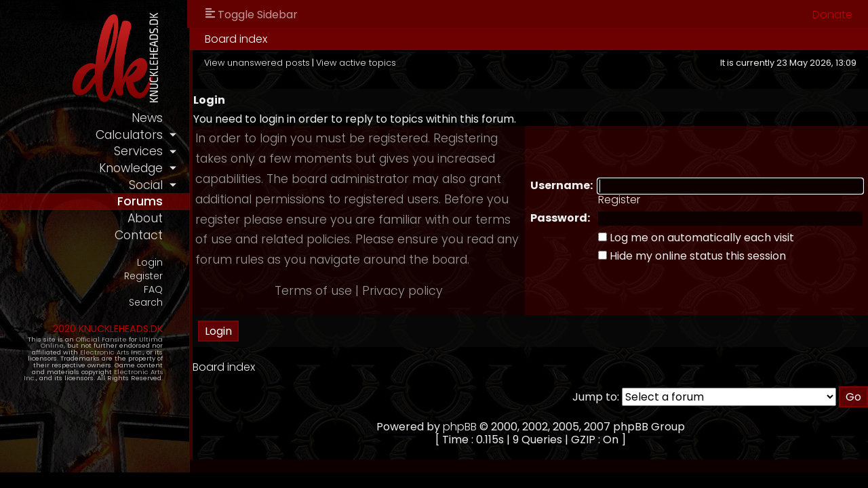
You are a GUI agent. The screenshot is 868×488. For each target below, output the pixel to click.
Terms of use (313, 291)
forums (140, 201)
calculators (129, 135)
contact (139, 235)
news (147, 118)
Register (143, 276)
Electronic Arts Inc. (112, 352)
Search (146, 303)
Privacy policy (402, 291)
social (146, 185)
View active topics (356, 63)
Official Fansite (101, 339)
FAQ (153, 290)
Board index (236, 39)
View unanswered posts (257, 63)
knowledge (131, 168)
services (138, 151)
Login (150, 263)
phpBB (460, 427)
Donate (832, 15)
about (145, 218)
